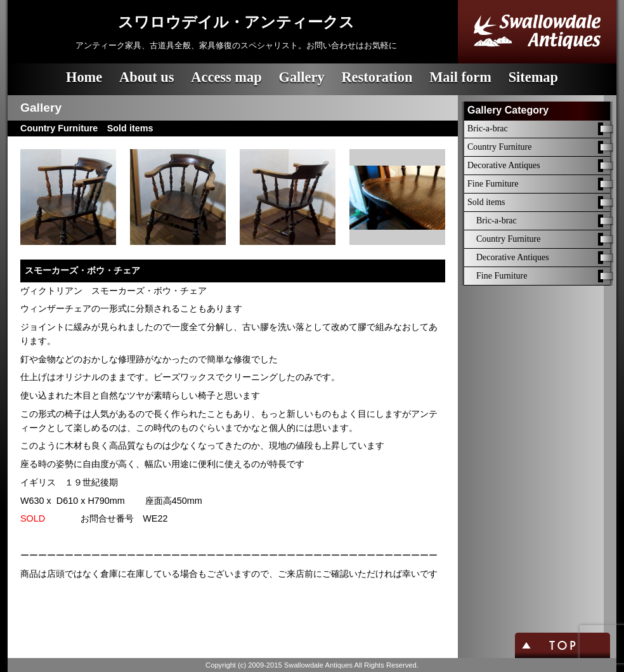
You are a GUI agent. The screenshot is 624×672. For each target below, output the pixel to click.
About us (147, 77)
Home (84, 77)
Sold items (486, 202)
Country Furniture (500, 147)
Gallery (301, 77)
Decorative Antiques (504, 165)
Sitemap (533, 77)
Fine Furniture (493, 184)
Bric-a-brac (488, 128)
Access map (226, 77)
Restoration (377, 77)
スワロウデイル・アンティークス (236, 22)
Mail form (460, 77)
